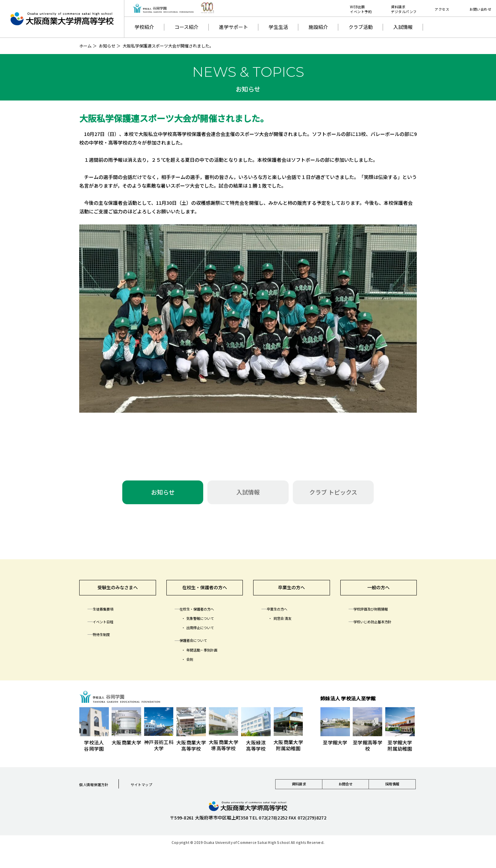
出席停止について (208, 633)
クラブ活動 (361, 27)
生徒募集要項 (109, 614)
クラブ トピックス (333, 492)
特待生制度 (106, 640)
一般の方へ (379, 591)
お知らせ (107, 46)
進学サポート (234, 27)
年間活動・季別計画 (210, 655)
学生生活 (278, 27)
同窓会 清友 (288, 624)
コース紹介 (187, 27)
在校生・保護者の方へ (205, 591)
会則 (193, 665)
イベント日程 (109, 627)
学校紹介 (144, 27)
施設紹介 (318, 27)
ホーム (85, 46)
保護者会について (201, 646)
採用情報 (392, 792)
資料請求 (299, 792)
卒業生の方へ (291, 591)
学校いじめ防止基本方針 (382, 627)
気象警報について (208, 624)
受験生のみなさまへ (117, 591)
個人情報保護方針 (100, 790)
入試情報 (403, 27)
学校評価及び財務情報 (380, 614)
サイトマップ (157, 790)
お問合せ (345, 792)
